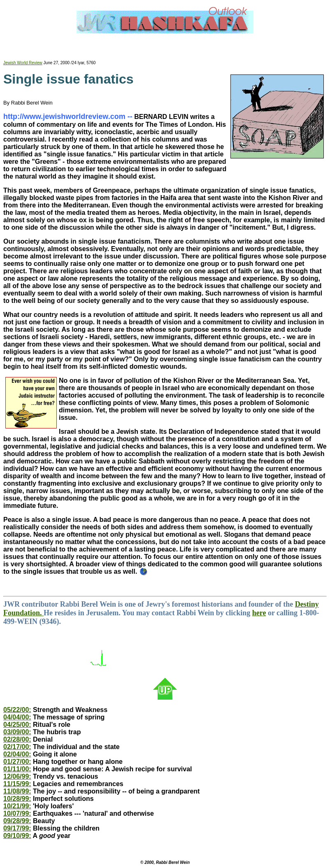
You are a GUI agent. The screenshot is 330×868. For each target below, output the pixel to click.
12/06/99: (17, 776)
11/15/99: (17, 784)
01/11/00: (17, 769)
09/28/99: (17, 821)
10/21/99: (17, 806)
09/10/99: (17, 836)
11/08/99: (17, 791)
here (259, 613)
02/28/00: (17, 739)
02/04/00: (17, 754)
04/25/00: (17, 725)
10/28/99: (17, 799)
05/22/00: (17, 710)
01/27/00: (17, 762)
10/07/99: (17, 813)
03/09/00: (17, 732)
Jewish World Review (23, 63)
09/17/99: (17, 828)
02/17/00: (17, 747)
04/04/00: (17, 717)
